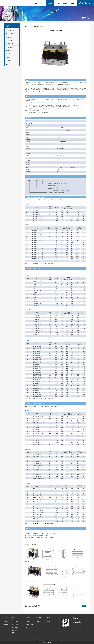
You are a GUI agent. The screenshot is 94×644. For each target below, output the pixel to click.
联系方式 (49, 620)
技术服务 (65, 4)
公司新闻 (6, 625)
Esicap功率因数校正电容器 (34, 605)
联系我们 (73, 4)
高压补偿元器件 (9, 47)
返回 (84, 606)
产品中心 (50, 4)
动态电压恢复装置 (10, 30)
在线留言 (49, 621)
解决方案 (39, 621)
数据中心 (28, 620)
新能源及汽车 (29, 623)
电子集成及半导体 (30, 625)
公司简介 (6, 620)
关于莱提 (43, 4)
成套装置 (8, 54)
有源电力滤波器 (9, 37)
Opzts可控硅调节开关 (33, 606)
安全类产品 (8, 61)
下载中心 (39, 620)
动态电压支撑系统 (10, 34)
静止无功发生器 (9, 40)
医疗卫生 (28, 629)
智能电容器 (14, 626)
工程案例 (58, 4)
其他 (7, 64)
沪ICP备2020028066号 (59, 640)
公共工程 (28, 628)
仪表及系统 (8, 51)
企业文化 (6, 621)
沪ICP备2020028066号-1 (47, 642)
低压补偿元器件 (9, 44)
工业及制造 (28, 621)
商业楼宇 (28, 626)
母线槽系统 (8, 57)
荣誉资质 (6, 623)
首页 (36, 4)
